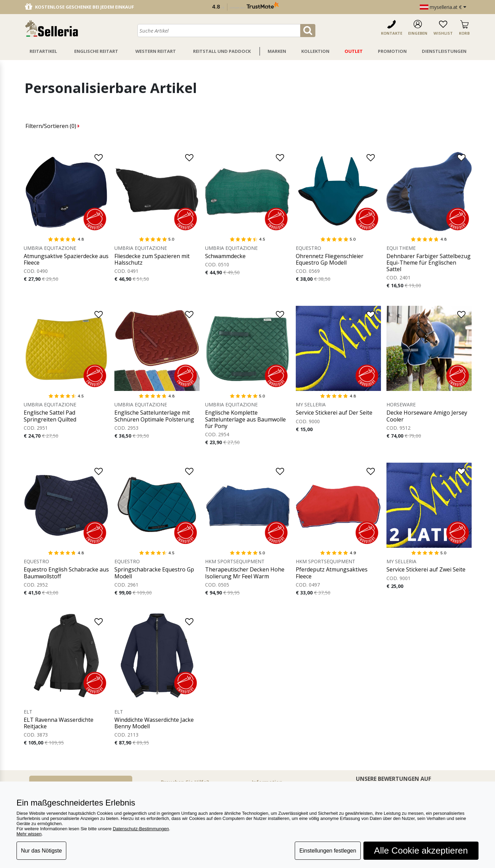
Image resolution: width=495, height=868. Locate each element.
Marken (277, 51)
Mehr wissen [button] (29, 834)
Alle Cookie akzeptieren (421, 850)
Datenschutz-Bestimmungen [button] (141, 829)
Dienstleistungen (444, 51)
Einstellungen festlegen (328, 851)
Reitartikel (43, 51)
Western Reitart (156, 51)
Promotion (392, 51)
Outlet (354, 51)
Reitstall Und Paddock (222, 51)
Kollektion (315, 51)
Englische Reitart (96, 51)
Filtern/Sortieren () (53, 126)
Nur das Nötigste (41, 851)
